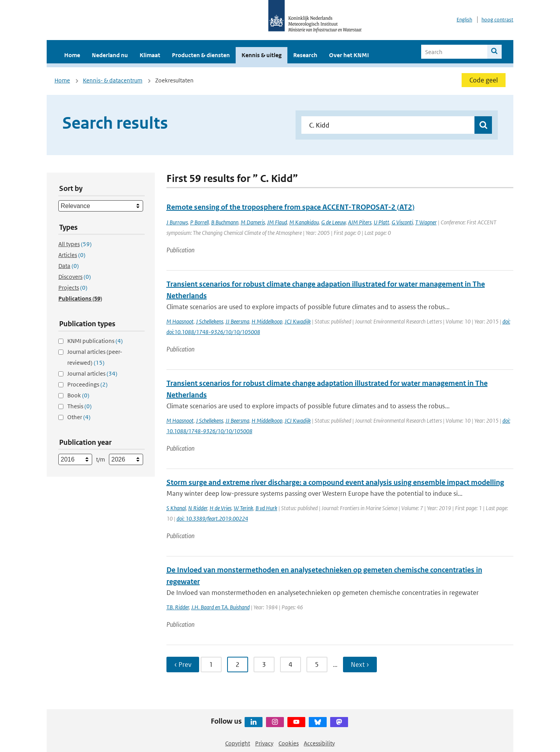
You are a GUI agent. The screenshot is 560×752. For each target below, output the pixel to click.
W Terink (243, 508)
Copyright (238, 743)
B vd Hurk (266, 508)
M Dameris (253, 222)
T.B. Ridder (178, 607)
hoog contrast (497, 20)
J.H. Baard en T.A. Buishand (220, 607)
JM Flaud (277, 222)
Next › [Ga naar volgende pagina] (360, 665)
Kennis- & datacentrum (113, 80)
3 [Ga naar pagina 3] (264, 665)
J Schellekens (210, 321)
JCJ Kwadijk (298, 321)
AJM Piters (360, 222)
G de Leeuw (333, 222)
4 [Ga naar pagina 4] (290, 665)
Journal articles (92, 373)
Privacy (264, 743)
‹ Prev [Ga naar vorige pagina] (183, 665)
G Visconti (402, 222)
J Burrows (177, 222)
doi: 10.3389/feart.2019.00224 (212, 519)
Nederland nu (110, 55)
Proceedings (87, 384)
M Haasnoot (180, 321)
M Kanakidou (304, 222)
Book (78, 395)
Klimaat (150, 55)
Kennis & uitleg (262, 55)
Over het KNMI (349, 55)
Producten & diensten (201, 55)
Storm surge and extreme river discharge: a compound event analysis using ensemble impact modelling (335, 482)
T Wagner (426, 222)
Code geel (484, 80)
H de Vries (220, 508)
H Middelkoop (267, 321)
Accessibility (319, 743)
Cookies (289, 743)
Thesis (80, 406)
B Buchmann (225, 222)
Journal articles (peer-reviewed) (95, 357)
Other (79, 417)
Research (305, 55)
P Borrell (199, 222)
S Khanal (176, 508)
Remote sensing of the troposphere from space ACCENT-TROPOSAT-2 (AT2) (290, 207)
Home (72, 55)
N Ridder (198, 508)
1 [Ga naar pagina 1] (211, 665)
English (464, 20)
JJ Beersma (237, 321)
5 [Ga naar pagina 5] (317, 665)
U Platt (381, 222)
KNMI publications (95, 341)
